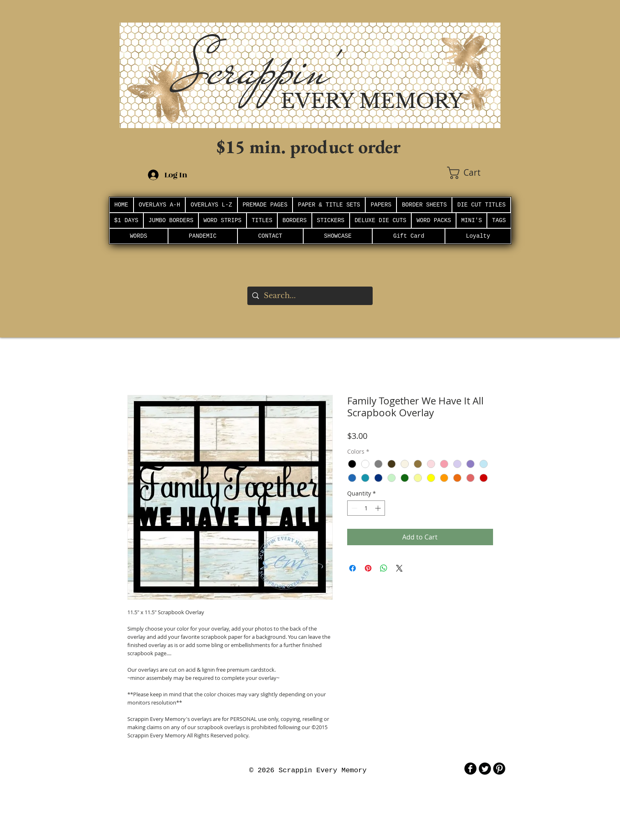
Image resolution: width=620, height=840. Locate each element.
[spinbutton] (366, 508)
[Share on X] (399, 568)
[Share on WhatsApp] (384, 568)
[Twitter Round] (485, 769)
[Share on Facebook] (353, 568)
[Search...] (310, 296)
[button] (474, 173)
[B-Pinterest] (499, 769)
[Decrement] (354, 508)
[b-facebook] (470, 769)
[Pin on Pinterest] (368, 568)
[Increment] (379, 508)
